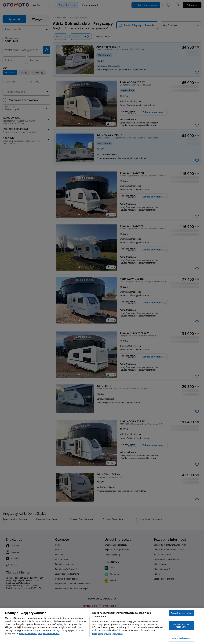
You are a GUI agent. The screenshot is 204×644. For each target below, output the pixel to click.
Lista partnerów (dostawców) (107, 634)
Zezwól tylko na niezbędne (181, 625)
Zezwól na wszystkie (181, 613)
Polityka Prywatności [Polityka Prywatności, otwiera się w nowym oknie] (49, 633)
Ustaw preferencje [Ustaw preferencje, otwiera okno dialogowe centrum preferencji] (181, 638)
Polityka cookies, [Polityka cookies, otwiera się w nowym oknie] (28, 633)
